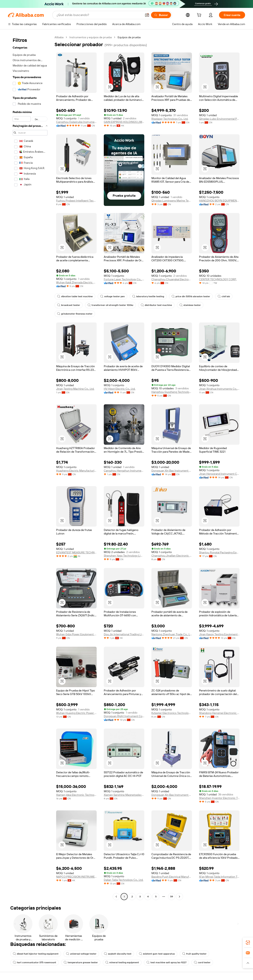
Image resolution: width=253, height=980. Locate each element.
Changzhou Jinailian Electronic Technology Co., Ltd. (172, 556)
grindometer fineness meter (75, 314)
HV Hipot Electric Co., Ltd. (120, 389)
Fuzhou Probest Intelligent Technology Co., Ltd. (76, 201)
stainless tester (190, 305)
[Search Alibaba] (99, 15)
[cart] (200, 16)
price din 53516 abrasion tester (191, 296)
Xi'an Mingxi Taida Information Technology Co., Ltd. (219, 877)
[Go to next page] (179, 897)
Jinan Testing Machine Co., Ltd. (75, 389)
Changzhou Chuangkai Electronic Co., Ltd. (172, 279)
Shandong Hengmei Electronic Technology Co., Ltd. (219, 713)
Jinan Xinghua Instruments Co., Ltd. (219, 389)
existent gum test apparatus (157, 954)
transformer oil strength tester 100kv (110, 305)
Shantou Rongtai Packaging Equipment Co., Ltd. (219, 552)
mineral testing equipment (122, 962)
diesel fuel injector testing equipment (36, 954)
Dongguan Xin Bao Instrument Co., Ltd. (172, 471)
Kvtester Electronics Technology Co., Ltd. (172, 713)
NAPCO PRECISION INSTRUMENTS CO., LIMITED (76, 877)
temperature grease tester (81, 962)
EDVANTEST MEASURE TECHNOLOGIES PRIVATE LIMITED (76, 552)
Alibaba (59, 37)
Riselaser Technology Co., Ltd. (170, 119)
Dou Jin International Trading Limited (124, 634)
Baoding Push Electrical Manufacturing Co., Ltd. (172, 877)
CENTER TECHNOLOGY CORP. (218, 279)
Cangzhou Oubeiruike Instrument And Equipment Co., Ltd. (76, 122)
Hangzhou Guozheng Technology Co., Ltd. (172, 392)
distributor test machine (156, 305)
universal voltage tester (81, 954)
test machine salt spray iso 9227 (166, 962)
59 (172, 897)
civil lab (224, 296)
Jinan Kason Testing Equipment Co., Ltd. (219, 634)
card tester (202, 962)
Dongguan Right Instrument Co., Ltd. (124, 716)
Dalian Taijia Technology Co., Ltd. (124, 880)
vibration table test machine (75, 296)
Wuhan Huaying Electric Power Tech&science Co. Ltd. (76, 713)
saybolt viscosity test (118, 954)
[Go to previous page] (116, 897)
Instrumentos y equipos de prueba (91, 37)
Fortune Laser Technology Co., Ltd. (124, 279)
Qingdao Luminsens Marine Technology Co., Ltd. (172, 201)
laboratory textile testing (148, 296)
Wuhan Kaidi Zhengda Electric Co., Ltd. (76, 282)
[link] (248, 943)
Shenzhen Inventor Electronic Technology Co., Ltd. (219, 798)
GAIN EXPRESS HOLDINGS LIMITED (124, 122)
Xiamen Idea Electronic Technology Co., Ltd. (76, 795)
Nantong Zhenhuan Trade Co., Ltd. (172, 634)
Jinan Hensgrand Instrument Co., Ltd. (219, 474)
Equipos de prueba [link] (129, 37)
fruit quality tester (194, 954)
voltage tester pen (112, 296)
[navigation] (30, 467)
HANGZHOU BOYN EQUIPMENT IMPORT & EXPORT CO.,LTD (219, 201)
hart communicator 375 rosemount (34, 962)
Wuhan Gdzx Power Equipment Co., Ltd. (76, 634)
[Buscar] (161, 15)
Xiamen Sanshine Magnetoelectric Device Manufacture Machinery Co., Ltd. (124, 795)
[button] (147, 15)
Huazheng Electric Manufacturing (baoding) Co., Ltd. (76, 471)
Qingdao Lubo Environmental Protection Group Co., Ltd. (219, 119)
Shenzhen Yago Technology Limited (124, 556)
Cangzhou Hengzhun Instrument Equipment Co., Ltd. (124, 471)
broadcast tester (69, 305)
